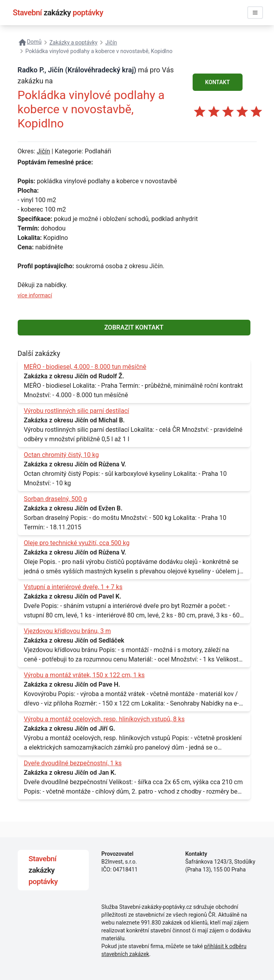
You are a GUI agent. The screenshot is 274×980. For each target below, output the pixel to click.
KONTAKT (218, 82)
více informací (35, 295)
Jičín (43, 151)
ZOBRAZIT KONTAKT (134, 327)
